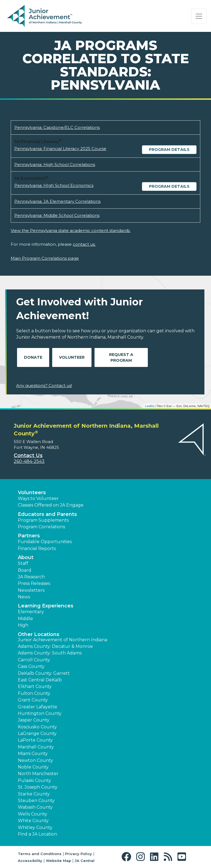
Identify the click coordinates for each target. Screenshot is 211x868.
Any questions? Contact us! (44, 385)
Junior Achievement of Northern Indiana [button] (63, 640)
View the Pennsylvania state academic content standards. (71, 230)
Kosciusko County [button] (37, 727)
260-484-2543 (29, 461)
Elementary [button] (31, 612)
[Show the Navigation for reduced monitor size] (199, 16)
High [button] (23, 625)
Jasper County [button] (34, 720)
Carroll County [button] (34, 660)
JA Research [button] (31, 577)
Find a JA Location (38, 834)
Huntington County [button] (40, 713)
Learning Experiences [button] (46, 606)
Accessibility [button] (30, 861)
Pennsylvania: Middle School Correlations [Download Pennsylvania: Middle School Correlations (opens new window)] (57, 215)
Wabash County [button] (35, 807)
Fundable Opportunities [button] (45, 542)
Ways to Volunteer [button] (38, 498)
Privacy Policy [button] (79, 854)
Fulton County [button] (34, 693)
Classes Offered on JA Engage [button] (51, 505)
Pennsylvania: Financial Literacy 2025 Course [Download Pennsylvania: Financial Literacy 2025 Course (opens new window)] (60, 149)
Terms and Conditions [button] (40, 854)
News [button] (24, 597)
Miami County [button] (33, 754)
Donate (33, 357)
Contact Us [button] (28, 455)
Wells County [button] (33, 814)
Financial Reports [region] (37, 548)
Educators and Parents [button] (47, 514)
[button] (128, 857)
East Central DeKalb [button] (40, 680)
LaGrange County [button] (37, 733)
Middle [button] (25, 619)
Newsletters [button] (31, 590)
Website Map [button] (59, 861)
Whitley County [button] (35, 827)
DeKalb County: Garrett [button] (44, 673)
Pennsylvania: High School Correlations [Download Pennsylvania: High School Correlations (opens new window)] (55, 165)
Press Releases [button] (34, 583)
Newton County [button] (35, 760)
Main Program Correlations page (45, 258)
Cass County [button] (31, 666)
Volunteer (72, 357)
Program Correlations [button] (41, 527)
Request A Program (121, 357)
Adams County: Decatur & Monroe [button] (55, 646)
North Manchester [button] (38, 774)
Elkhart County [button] (35, 686)
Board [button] (25, 570)
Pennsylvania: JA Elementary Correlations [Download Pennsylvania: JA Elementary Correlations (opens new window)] (57, 201)
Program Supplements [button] (43, 520)
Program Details (169, 150)
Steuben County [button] (36, 801)
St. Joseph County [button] (38, 787)
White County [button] (33, 821)
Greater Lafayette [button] (38, 707)
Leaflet (149, 406)
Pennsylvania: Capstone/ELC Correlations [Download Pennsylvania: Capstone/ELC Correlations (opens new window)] (57, 127)
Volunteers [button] (32, 493)
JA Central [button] (85, 861)
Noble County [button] (33, 767)
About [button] (26, 557)
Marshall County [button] (36, 747)
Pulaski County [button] (34, 780)
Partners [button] (29, 536)
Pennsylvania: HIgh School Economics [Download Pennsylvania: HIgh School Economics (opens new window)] (54, 185)
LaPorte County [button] (35, 740)
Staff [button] (23, 563)
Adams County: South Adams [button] (50, 653)
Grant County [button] (33, 700)
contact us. (84, 244)
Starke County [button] (34, 794)
